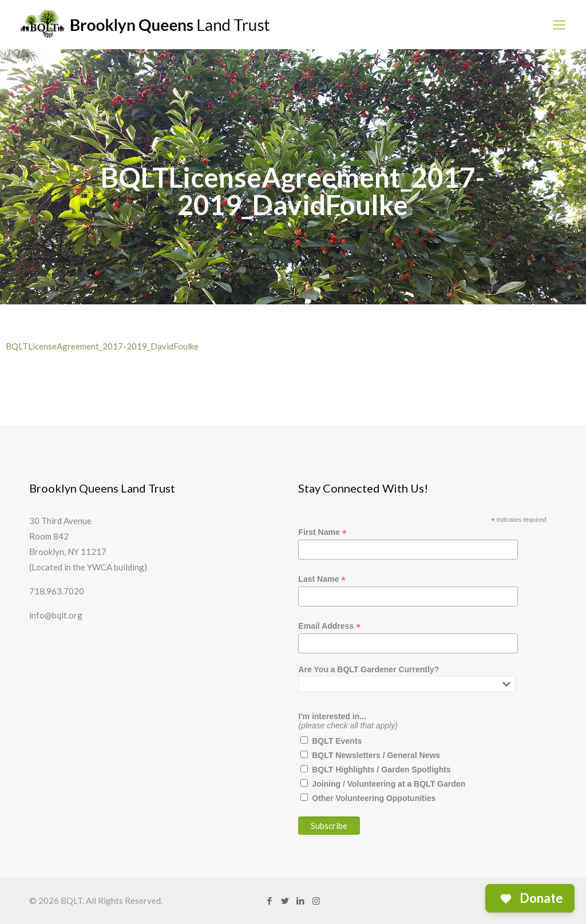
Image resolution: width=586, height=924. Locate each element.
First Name (322, 532)
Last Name (322, 579)
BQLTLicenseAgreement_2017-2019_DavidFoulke (102, 346)
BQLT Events (337, 741)
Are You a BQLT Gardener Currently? (369, 669)
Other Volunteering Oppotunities (374, 798)
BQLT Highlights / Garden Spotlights (381, 770)
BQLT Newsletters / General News (376, 755)
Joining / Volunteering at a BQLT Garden (389, 784)
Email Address (329, 626)
